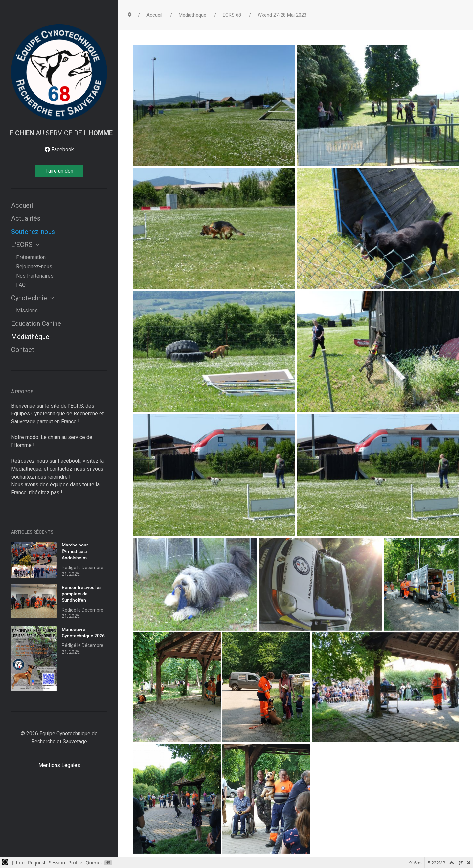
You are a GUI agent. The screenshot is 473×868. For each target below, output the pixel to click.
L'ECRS (25, 245)
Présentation (31, 257)
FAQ (21, 285)
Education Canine (36, 323)
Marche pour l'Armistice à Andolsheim (75, 551)
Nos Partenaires (35, 276)
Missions (27, 311)
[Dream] (59, 72)
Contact (23, 350)
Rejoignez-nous (34, 267)
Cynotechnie (33, 298)
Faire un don (59, 171)
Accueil (22, 205)
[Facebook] (59, 150)
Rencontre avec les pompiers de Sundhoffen (82, 594)
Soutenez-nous (33, 232)
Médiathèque (30, 337)
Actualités (26, 218)
